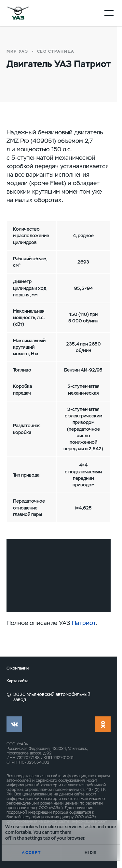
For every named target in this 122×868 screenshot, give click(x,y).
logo (18, 13)
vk (14, 724)
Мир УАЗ (17, 51)
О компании (18, 668)
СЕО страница (56, 51)
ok (103, 724)
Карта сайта (17, 681)
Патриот (84, 623)
